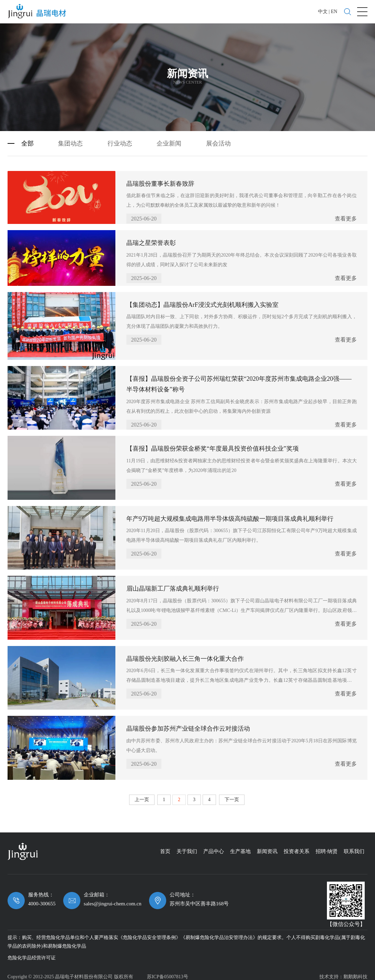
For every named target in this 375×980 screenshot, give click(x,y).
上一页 (142, 795)
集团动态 (70, 139)
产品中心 (214, 847)
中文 (323, 12)
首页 (165, 847)
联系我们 (354, 847)
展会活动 (218, 139)
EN (334, 12)
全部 (27, 139)
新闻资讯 (267, 847)
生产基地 (240, 847)
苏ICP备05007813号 (168, 972)
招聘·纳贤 (327, 847)
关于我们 (187, 847)
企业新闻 (169, 139)
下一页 (232, 795)
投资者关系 (297, 847)
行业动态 (120, 139)
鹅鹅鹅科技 (355, 972)
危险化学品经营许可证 (32, 953)
